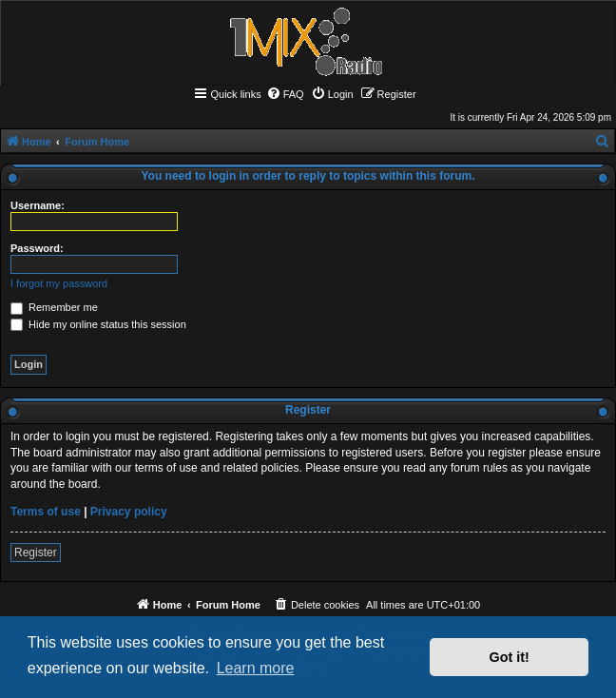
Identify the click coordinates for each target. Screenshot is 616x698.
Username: (38, 205)
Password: (37, 248)
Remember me (54, 307)
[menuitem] (285, 94)
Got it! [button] (510, 657)
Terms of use (46, 512)
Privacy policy (129, 512)
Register (36, 553)
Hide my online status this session (98, 324)
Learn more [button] (256, 668)
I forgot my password (59, 283)
